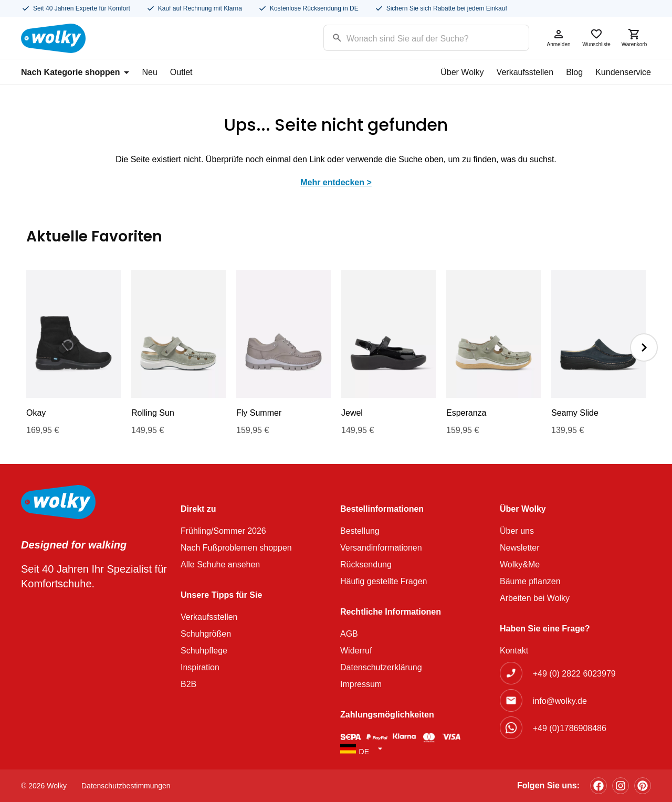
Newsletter (520, 548)
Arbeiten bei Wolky (535, 598)
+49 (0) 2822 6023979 (574, 674)
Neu (149, 72)
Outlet (181, 72)
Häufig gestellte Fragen (384, 581)
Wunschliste (596, 38)
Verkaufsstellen (525, 72)
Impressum (361, 684)
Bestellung (360, 531)
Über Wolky (462, 72)
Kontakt (514, 651)
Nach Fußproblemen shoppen (236, 548)
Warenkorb (634, 38)
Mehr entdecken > (336, 182)
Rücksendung (366, 564)
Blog (574, 72)
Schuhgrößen (206, 634)
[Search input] (413, 37)
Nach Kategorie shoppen (75, 72)
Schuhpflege (204, 651)
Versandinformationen (381, 548)
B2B (188, 684)
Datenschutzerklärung (381, 667)
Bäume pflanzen (530, 581)
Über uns (517, 531)
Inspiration (200, 667)
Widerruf (356, 651)
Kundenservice (623, 72)
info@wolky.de (560, 701)
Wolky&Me (520, 564)
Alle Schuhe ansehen (220, 564)
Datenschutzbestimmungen (126, 786)
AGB (349, 634)
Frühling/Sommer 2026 (223, 531)
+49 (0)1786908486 (570, 728)
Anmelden (559, 38)
